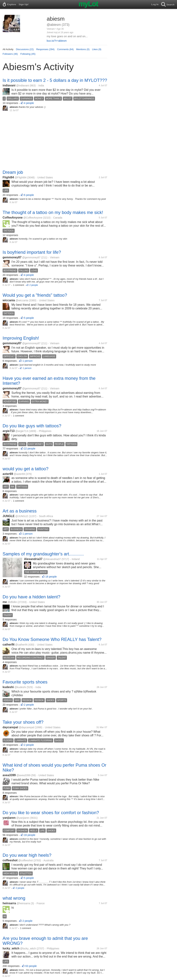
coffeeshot (10, 860)
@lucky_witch (28, 948)
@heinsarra (23, 903)
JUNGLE (9, 516)
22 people (30, 449)
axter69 (8, 474)
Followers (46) (10, 54)
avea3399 (9, 775)
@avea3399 (23, 775)
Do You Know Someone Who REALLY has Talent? (52, 639)
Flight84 (8, 177)
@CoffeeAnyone (33, 218)
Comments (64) (65, 49)
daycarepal (10, 727)
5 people (29, 318)
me (5, 602)
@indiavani (22, 86)
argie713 (9, 431)
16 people (30, 835)
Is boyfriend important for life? (32, 252)
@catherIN (21, 645)
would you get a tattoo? (25, 469)
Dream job (13, 172)
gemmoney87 (12, 257)
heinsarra (9, 903)
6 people (29, 195)
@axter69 (19, 474)
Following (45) (28, 54)
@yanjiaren (23, 818)
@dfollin (12, 602)
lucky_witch (11, 948)
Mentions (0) (83, 49)
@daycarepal (26, 727)
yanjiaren (9, 818)
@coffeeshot (26, 860)
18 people (51, 577)
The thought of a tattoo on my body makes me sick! (53, 212)
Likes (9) (97, 49)
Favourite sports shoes (25, 682)
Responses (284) (45, 49)
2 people (34, 285)
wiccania (9, 300)
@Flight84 (21, 177)
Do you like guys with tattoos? (32, 426)
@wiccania (22, 300)
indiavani (9, 85)
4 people (29, 103)
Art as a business (20, 511)
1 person (28, 361)
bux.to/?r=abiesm (57, 41)
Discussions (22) (25, 49)
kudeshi (8, 687)
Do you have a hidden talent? (31, 597)
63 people (31, 966)
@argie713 (22, 431)
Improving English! (21, 338)
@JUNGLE (22, 516)
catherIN (8, 645)
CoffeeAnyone (13, 218)
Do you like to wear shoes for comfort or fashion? (51, 813)
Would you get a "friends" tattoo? (35, 295)
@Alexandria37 (52, 559)
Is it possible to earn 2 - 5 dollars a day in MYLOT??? (55, 80)
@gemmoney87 (31, 257)
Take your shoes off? (23, 722)
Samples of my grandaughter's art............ (43, 554)
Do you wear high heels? (27, 855)
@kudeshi (20, 687)
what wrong (14, 898)
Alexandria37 (33, 559)
